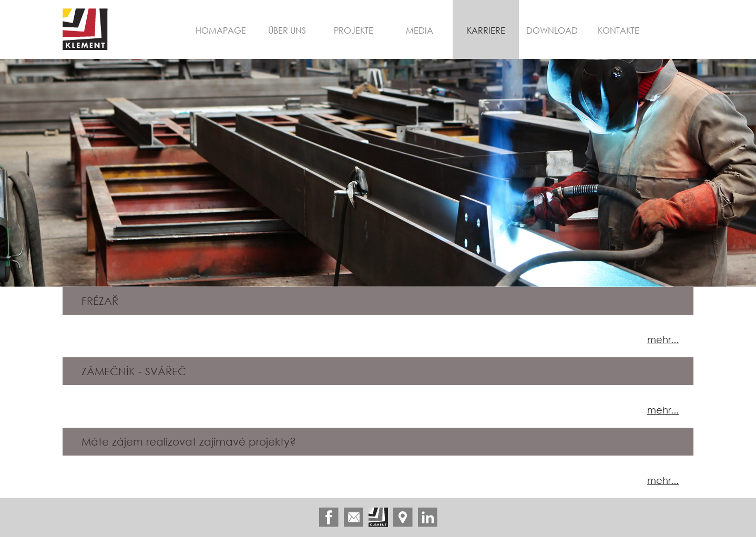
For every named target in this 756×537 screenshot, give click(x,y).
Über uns (287, 30)
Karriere (486, 30)
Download (552, 30)
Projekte (354, 30)
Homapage (221, 30)
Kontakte (619, 30)
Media (420, 30)
